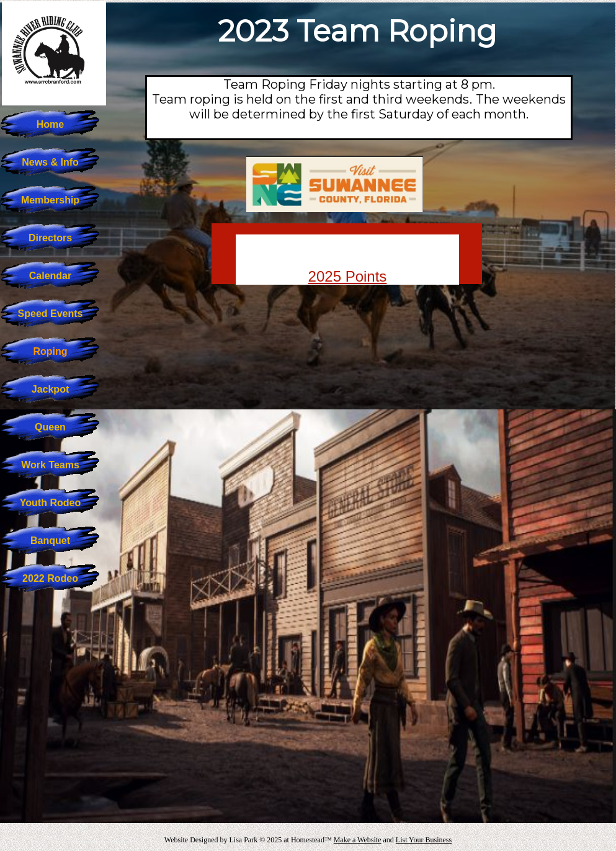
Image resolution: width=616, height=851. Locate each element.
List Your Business (424, 840)
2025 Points (348, 276)
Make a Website (358, 840)
